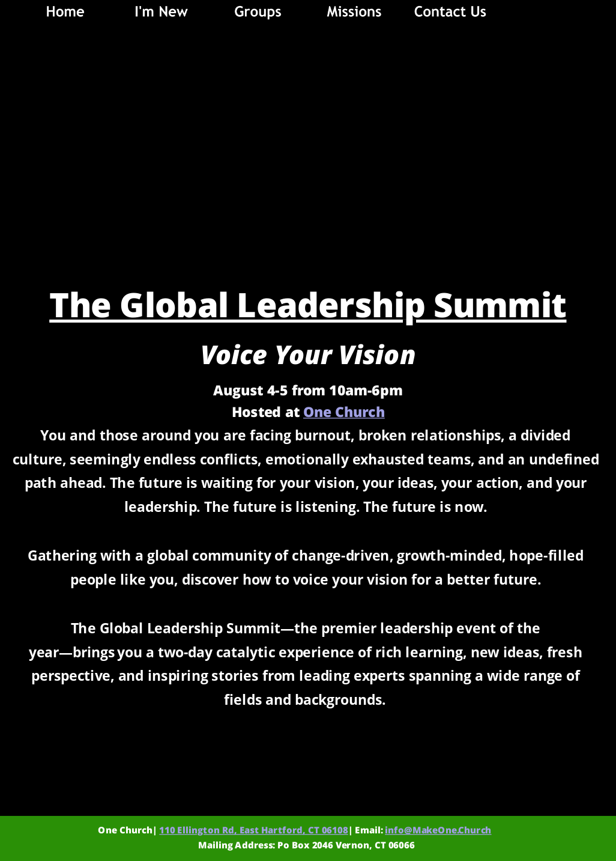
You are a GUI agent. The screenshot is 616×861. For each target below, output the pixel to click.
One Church (344, 412)
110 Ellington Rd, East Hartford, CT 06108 (253, 830)
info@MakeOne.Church (438, 830)
